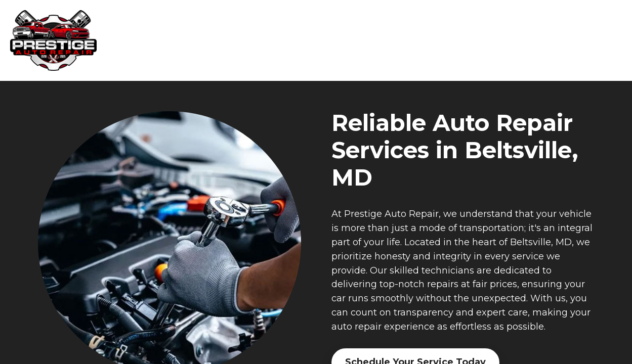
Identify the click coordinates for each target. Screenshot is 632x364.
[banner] (58, 40)
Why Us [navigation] (435, 41)
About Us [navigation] (492, 41)
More (599, 41)
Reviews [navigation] (550, 41)
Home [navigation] (330, 41)
